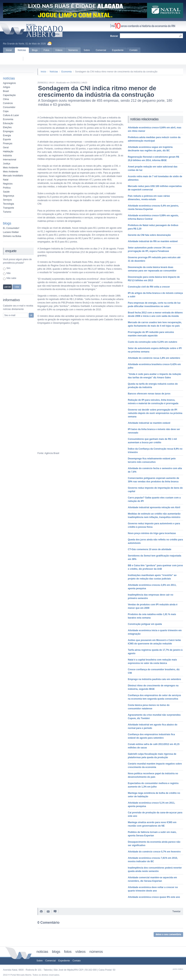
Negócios (8, 184)
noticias (42, 952)
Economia (8, 119)
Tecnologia (9, 204)
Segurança (9, 196)
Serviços (7, 200)
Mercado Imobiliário (13, 176)
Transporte (9, 208)
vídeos (81, 952)
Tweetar (177, 911)
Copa (6, 111)
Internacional (10, 160)
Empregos (8, 131)
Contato (134, 50)
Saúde (6, 192)
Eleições (7, 127)
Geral (6, 147)
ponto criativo (178, 969)
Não (9, 273)
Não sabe (11, 278)
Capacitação (9, 95)
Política (7, 188)
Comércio (8, 103)
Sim (9, 268)
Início (44, 72)
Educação (8, 123)
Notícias (22, 50)
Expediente (118, 50)
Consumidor (9, 107)
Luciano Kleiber (11, 232)
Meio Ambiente (11, 168)
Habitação (8, 152)
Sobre (87, 50)
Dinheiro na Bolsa (12, 236)
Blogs (35, 50)
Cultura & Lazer (11, 115)
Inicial (9, 50)
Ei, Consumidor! (11, 228)
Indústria (7, 156)
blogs (56, 952)
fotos (68, 952)
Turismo (7, 212)
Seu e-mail (10, 315)
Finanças (8, 143)
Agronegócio (9, 83)
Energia (7, 135)
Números (73, 50)
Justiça (7, 164)
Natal (6, 180)
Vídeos (59, 50)
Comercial (101, 50)
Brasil (6, 91)
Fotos (47, 50)
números (96, 952)
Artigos (7, 87)
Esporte (7, 139)
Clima (6, 99)
